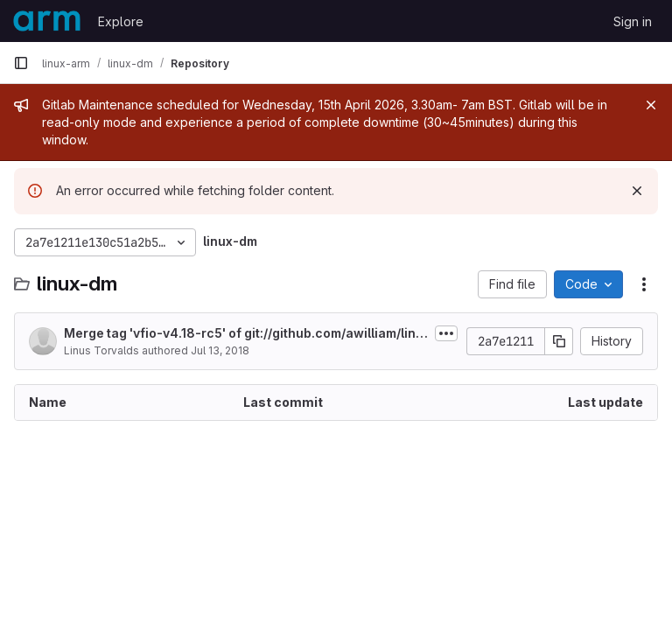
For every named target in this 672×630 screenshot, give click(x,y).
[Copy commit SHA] (559, 341)
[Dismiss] (637, 191)
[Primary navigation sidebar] (21, 63)
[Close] (651, 105)
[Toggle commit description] (446, 333)
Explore (121, 21)
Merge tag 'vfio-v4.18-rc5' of (246, 334)
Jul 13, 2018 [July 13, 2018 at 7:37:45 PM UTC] (220, 350)
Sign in (633, 21)
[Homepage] (47, 21)
